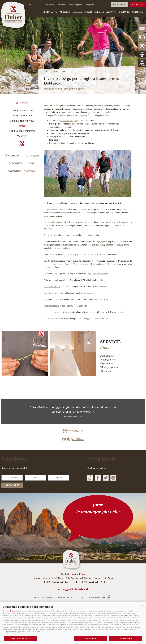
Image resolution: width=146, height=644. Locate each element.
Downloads (50, 5)
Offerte (99, 12)
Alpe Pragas (73, 254)
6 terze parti (14, 611)
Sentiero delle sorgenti (53, 222)
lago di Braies (51, 209)
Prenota (137, 5)
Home (46, 72)
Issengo (102, 264)
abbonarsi (12, 485)
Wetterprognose (109, 367)
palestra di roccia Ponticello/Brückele (65, 264)
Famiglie (22, 126)
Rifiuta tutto (91, 638)
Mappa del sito (47, 598)
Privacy (70, 598)
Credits (37, 598)
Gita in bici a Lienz (52, 287)
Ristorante (50, 12)
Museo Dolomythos (100, 299)
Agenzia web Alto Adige (106, 597)
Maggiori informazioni (20, 638)
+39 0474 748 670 (58, 582)
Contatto (138, 12)
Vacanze (22, 155)
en (35, 5)
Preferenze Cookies (81, 598)
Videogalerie (89, 5)
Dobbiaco (111, 264)
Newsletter (61, 5)
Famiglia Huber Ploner (22, 121)
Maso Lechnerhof (89, 254)
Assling (104, 274)
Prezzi (88, 12)
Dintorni (124, 12)
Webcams (22, 136)
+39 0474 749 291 (93, 582)
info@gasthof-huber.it (73, 589)
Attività (111, 12)
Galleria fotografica (75, 5)
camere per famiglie (68, 121)
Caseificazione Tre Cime (54, 293)
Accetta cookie (126, 638)
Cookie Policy (60, 598)
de (31, 5)
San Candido (93, 274)
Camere (77, 12)
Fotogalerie (107, 356)
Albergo (65, 12)
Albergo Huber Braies (22, 110)
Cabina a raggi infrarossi (22, 131)
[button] (143, 606)
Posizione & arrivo (22, 115)
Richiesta (119, 5)
